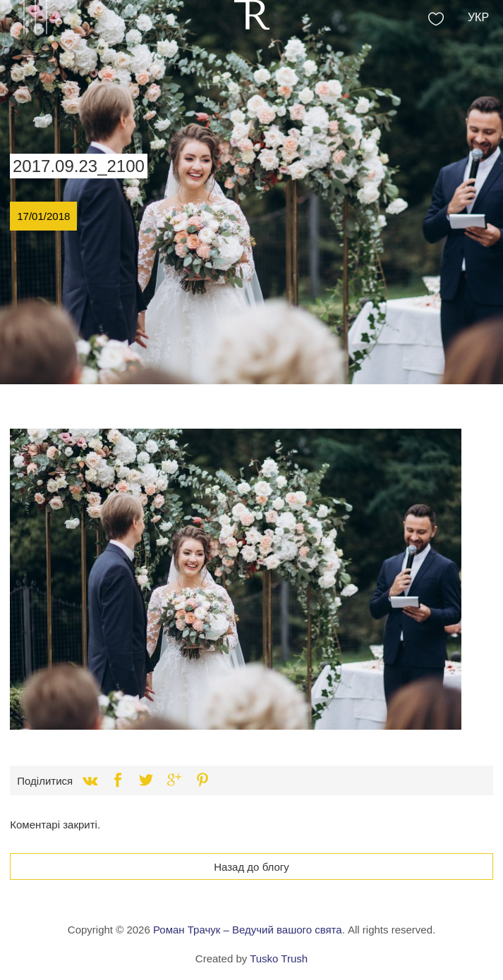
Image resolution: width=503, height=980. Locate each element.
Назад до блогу (251, 867)
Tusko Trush (279, 958)
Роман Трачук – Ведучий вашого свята (248, 930)
